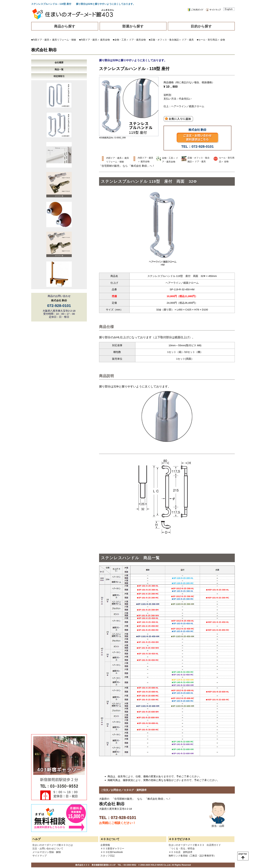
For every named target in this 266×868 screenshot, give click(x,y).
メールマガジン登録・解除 (47, 852)
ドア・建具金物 (137, 40)
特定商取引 (59, 76)
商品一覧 (59, 69)
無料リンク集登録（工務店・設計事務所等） (192, 856)
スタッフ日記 (108, 856)
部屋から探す (133, 26)
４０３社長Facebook (112, 852)
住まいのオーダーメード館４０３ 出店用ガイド (195, 845)
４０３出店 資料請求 (180, 852)
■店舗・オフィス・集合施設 (164, 40)
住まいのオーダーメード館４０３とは (53, 845)
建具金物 (105, 40)
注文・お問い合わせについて (48, 849)
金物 (223, 40)
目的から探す (201, 26)
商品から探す (65, 26)
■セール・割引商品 (207, 40)
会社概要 (59, 62)
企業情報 (105, 845)
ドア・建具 (188, 40)
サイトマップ (40, 856)
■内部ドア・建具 (40, 40)
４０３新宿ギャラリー (112, 849)
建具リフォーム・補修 (64, 40)
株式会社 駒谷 (44, 50)
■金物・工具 (119, 40)
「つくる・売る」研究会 (182, 849)
